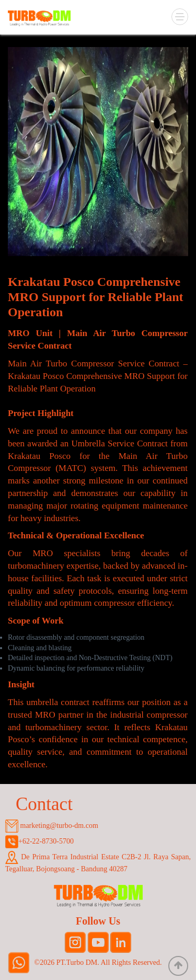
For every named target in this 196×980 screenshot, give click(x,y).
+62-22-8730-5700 (39, 842)
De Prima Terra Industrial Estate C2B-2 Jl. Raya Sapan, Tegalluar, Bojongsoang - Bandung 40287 (98, 862)
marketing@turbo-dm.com (52, 826)
